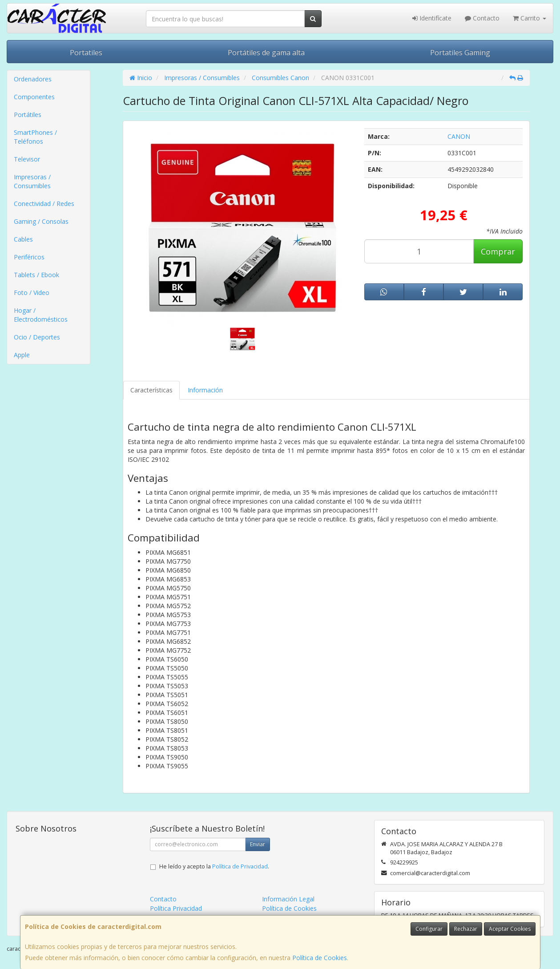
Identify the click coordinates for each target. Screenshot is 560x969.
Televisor (27, 159)
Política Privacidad (176, 908)
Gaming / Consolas (41, 221)
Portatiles (86, 52)
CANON (459, 136)
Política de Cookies (320, 958)
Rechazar (466, 929)
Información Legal (288, 899)
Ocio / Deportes (37, 337)
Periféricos (29, 257)
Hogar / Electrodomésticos (41, 315)
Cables (23, 239)
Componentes (34, 97)
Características (151, 390)
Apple (22, 355)
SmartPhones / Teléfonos (35, 137)
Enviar (258, 844)
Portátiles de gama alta (266, 52)
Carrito (530, 18)
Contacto (482, 18)
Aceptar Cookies (510, 929)
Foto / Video (32, 293)
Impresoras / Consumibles (32, 181)
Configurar (429, 929)
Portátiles (28, 115)
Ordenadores (33, 79)
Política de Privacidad (240, 866)
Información (205, 390)
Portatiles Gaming (460, 52)
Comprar (498, 251)
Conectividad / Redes (44, 204)
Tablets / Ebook (36, 275)
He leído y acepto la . (214, 866)
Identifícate (432, 18)
